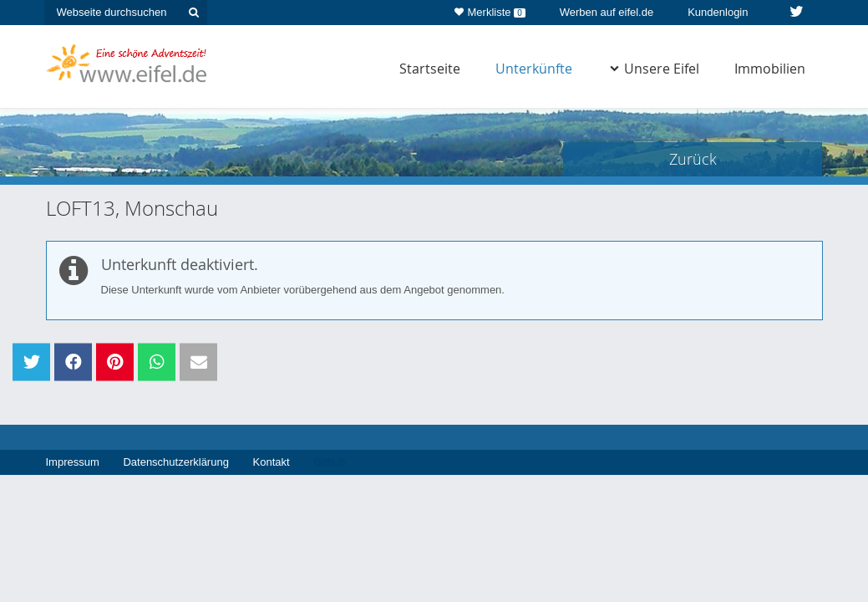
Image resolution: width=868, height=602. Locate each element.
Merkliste (490, 9)
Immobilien (770, 69)
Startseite (430, 69)
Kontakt (272, 462)
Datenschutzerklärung (175, 462)
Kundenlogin (718, 12)
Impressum (73, 462)
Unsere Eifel (655, 69)
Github (329, 462)
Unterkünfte (534, 69)
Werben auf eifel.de (607, 12)
